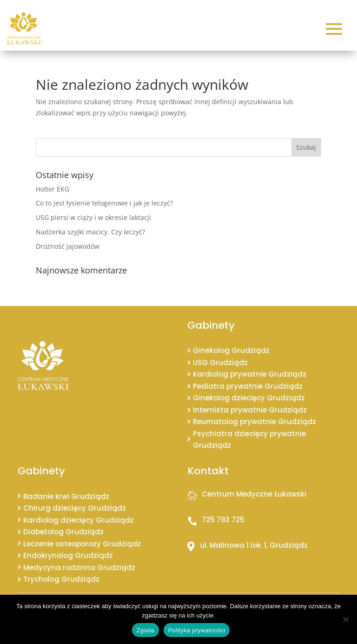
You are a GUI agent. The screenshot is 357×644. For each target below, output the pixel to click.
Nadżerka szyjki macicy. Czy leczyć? (90, 232)
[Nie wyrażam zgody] (345, 619)
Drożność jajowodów (68, 246)
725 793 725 (223, 520)
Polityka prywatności (197, 630)
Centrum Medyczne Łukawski (254, 494)
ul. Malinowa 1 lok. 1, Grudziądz (254, 545)
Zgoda (145, 630)
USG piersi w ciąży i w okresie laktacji (93, 217)
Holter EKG (53, 189)
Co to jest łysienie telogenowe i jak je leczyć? (104, 203)
